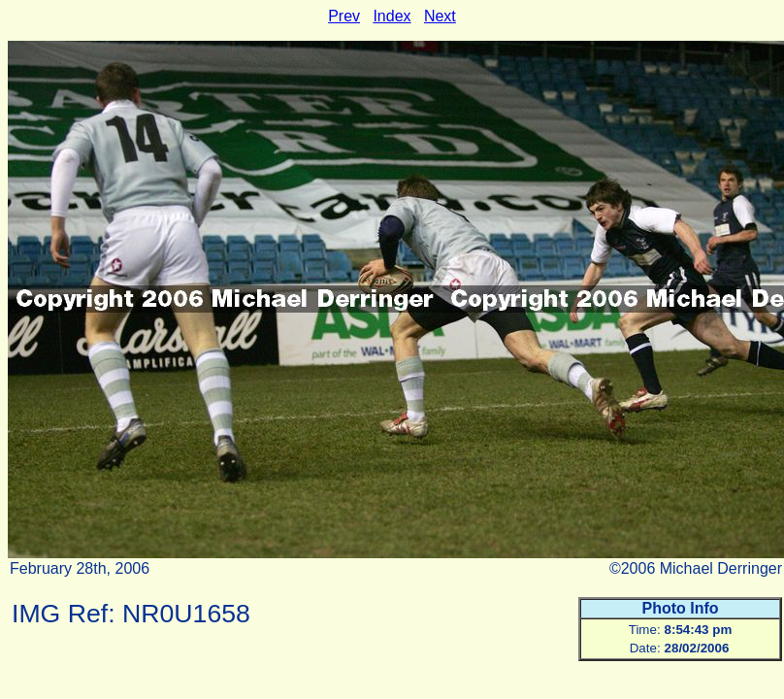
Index (392, 16)
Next (440, 16)
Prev (344, 16)
